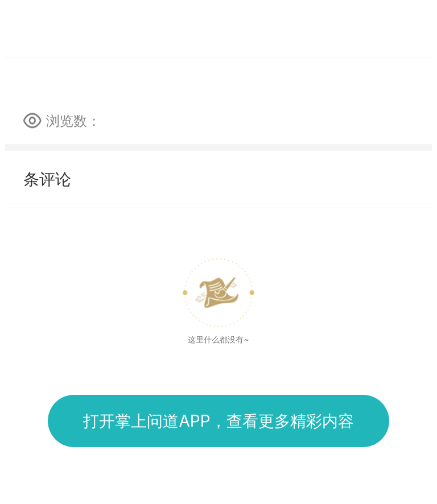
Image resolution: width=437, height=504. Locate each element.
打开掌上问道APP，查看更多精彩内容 (218, 421)
